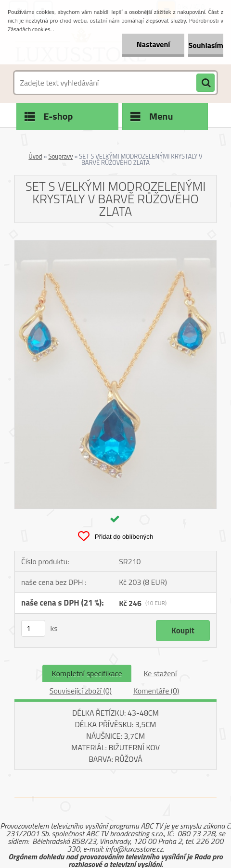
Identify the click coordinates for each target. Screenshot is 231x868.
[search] (205, 83)
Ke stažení (160, 673)
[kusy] (33, 628)
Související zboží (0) (81, 691)
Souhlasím (206, 45)
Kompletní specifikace (87, 673)
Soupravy (60, 156)
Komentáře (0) (156, 691)
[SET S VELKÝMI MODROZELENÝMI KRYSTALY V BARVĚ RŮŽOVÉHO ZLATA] (115, 245)
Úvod (35, 156)
